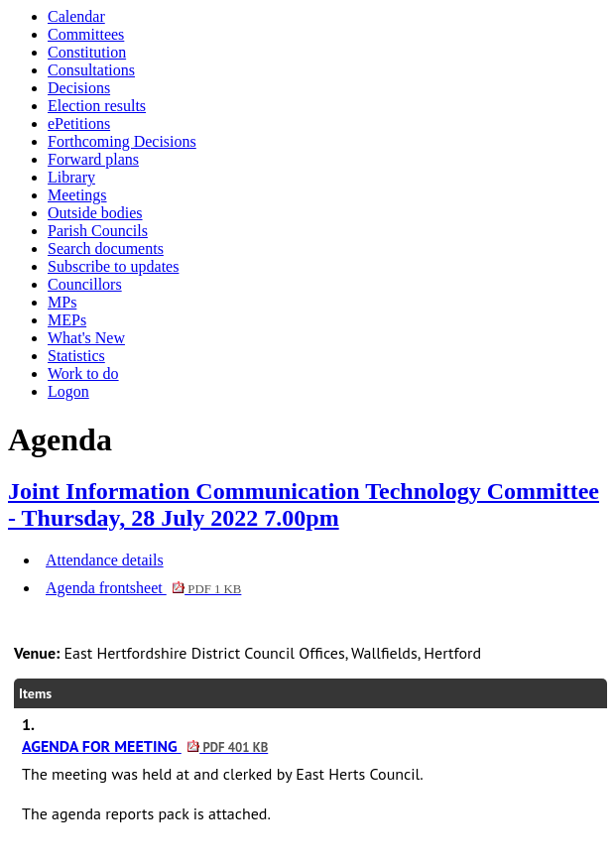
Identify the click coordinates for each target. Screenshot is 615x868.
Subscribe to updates (113, 266)
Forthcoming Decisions (122, 141)
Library (71, 177)
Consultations (91, 70)
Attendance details (105, 560)
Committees (86, 34)
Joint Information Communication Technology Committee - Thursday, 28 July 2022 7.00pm (304, 504)
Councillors (85, 284)
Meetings (77, 195)
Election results (97, 106)
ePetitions (79, 124)
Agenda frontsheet (143, 588)
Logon (68, 391)
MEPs (67, 320)
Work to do (83, 373)
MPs (62, 302)
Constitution (87, 52)
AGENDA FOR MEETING (145, 746)
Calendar (76, 16)
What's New (86, 338)
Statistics (76, 356)
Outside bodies (95, 213)
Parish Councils (98, 231)
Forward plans (93, 159)
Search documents (106, 248)
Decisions (79, 88)
